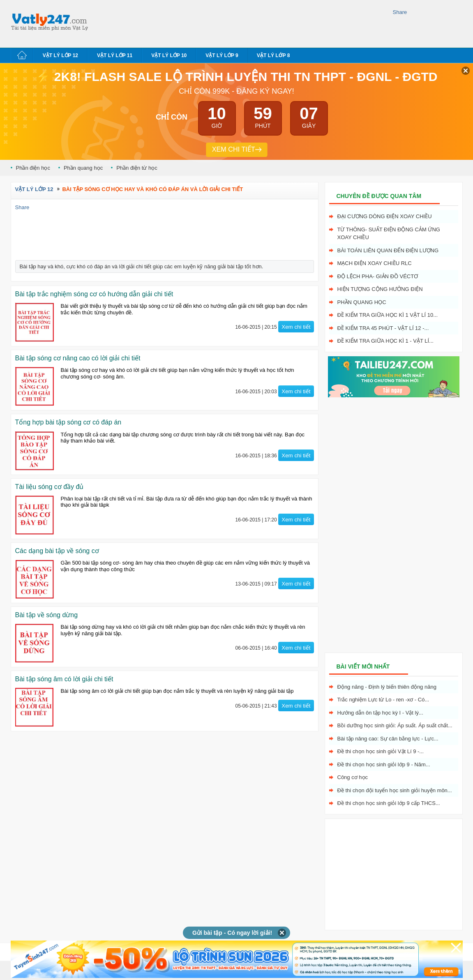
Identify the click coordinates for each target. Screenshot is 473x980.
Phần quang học (83, 168)
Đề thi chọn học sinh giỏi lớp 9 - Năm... (384, 764)
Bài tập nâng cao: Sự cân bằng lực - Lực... (388, 739)
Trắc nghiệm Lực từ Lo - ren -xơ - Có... (383, 700)
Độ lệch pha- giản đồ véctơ (378, 276)
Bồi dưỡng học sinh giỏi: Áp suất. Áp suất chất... (395, 725)
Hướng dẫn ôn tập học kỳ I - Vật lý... (380, 713)
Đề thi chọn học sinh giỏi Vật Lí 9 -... (381, 751)
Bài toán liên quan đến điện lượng (388, 250)
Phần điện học (33, 168)
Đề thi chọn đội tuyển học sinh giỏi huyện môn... (395, 790)
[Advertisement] (242, 23)
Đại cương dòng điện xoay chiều (385, 216)
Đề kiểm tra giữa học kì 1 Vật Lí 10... (388, 315)
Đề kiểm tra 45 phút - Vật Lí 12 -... (383, 328)
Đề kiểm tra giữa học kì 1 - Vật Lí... (385, 341)
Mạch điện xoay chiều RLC (375, 263)
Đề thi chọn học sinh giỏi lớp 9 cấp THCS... (389, 803)
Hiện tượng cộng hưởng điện (380, 289)
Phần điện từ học (137, 168)
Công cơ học (353, 777)
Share (400, 12)
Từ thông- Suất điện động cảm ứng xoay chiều (389, 234)
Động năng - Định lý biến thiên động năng (387, 687)
